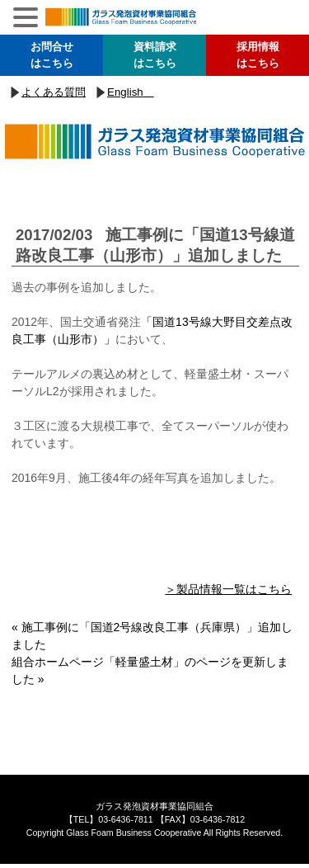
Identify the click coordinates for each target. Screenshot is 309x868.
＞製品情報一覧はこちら (228, 589)
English (125, 92)
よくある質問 (54, 92)
